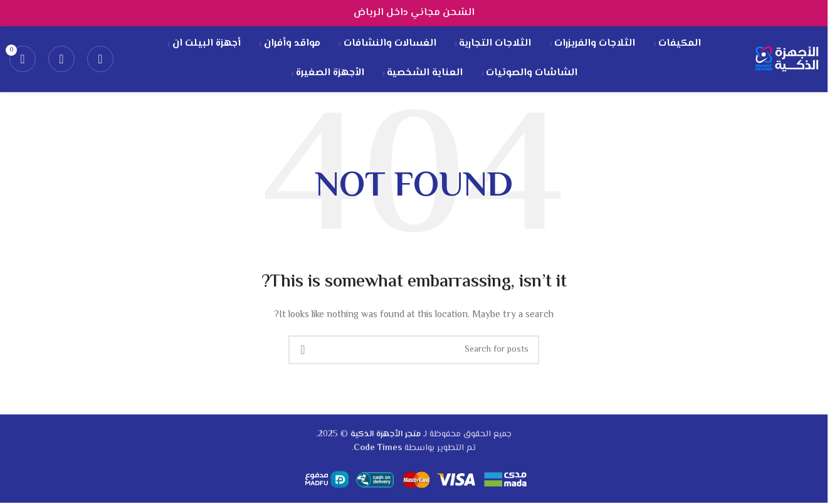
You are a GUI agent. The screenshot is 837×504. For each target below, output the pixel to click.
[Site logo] (787, 59)
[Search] (100, 59)
